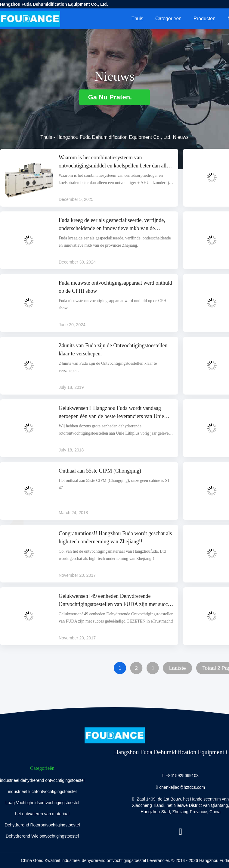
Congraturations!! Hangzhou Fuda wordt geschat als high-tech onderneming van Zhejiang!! (115, 537)
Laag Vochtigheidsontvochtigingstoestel (42, 803)
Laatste (178, 668)
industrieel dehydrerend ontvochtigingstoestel (42, 780)
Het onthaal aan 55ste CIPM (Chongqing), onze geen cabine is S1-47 (115, 484)
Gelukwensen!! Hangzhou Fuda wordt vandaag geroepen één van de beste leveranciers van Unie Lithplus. (111, 413)
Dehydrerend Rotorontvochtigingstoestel (42, 825)
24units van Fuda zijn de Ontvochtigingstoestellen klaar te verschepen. (113, 350)
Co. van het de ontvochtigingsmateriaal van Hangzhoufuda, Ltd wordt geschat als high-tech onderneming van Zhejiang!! (112, 555)
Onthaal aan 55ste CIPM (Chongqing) (100, 471)
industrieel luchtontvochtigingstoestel (42, 792)
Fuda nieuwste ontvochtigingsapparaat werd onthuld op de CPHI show (115, 287)
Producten (204, 19)
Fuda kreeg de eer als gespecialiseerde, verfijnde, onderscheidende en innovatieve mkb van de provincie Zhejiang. (112, 225)
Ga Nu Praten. (115, 97)
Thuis (137, 19)
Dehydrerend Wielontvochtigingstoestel (42, 836)
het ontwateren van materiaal (42, 814)
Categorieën (168, 19)
